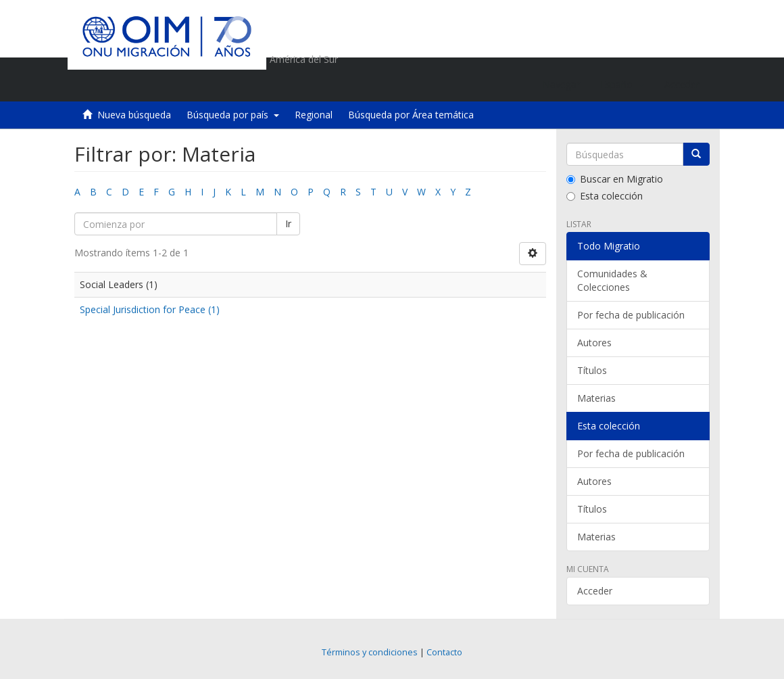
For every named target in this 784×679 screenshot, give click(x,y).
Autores (594, 343)
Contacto (444, 652)
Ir (288, 224)
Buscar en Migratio (615, 179)
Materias (596, 398)
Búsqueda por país (233, 115)
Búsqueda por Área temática (411, 115)
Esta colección (605, 196)
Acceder (595, 591)
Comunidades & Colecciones (612, 280)
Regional (314, 115)
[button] (622, 85)
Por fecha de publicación (631, 315)
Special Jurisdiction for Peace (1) (150, 309)
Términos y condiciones (370, 652)
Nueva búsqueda (134, 115)
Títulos (592, 370)
